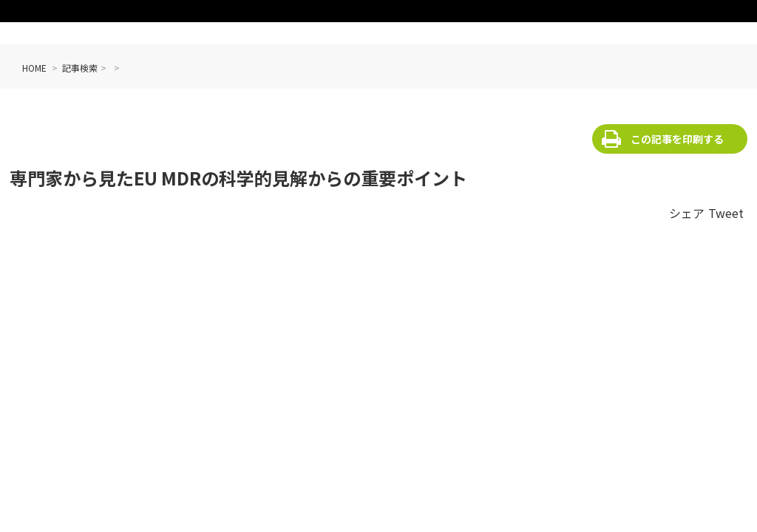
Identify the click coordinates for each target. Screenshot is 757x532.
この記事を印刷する (677, 139)
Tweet (726, 213)
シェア (687, 213)
